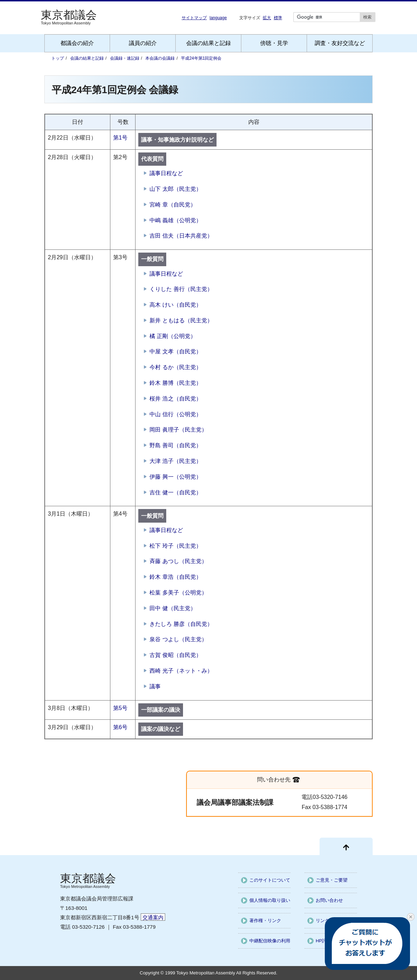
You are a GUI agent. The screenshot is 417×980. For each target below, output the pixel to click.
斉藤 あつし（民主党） (178, 561)
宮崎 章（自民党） (173, 205)
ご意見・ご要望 (332, 880)
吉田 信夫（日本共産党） (181, 236)
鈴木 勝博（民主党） (175, 383)
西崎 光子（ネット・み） (181, 671)
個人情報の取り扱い (270, 900)
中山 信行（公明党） (175, 414)
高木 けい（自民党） (175, 305)
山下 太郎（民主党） (175, 189)
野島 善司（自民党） (175, 445)
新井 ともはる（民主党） (181, 320)
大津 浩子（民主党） (175, 461)
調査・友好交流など (340, 43)
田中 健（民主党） (173, 608)
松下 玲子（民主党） (175, 546)
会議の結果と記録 (208, 43)
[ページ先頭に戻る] (346, 846)
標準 (278, 18)
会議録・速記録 (125, 58)
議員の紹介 (143, 43)
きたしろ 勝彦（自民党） (181, 624)
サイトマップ (194, 18)
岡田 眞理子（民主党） (178, 430)
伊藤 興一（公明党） (175, 477)
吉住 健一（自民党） (175, 492)
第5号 (120, 708)
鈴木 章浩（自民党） (175, 577)
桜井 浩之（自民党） (175, 399)
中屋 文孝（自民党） (175, 351)
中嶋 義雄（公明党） (175, 220)
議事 (155, 686)
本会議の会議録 (160, 58)
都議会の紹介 (77, 43)
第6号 (120, 727)
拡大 (267, 18)
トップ (58, 58)
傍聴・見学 (274, 43)
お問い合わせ (329, 900)
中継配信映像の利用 (270, 941)
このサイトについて (270, 880)
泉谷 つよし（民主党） (178, 639)
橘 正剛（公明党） (173, 336)
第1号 (120, 138)
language (218, 18)
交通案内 (153, 917)
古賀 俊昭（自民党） (175, 655)
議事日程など (166, 173)
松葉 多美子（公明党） (178, 593)
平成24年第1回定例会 (201, 58)
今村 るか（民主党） (175, 367)
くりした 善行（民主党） (181, 289)
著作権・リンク (265, 921)
